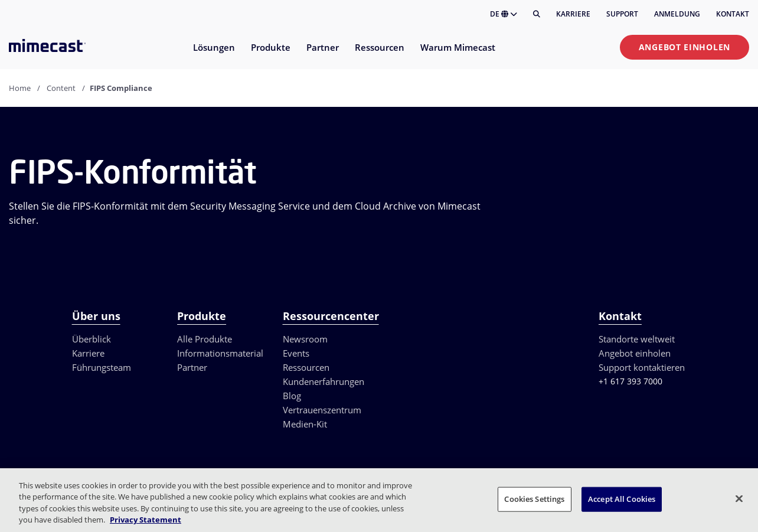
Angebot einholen (685, 47)
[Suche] (537, 14)
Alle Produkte (205, 339)
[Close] (739, 498)
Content (61, 88)
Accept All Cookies (622, 499)
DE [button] (504, 14)
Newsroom (305, 339)
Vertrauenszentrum (322, 410)
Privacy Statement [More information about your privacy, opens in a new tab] (146, 520)
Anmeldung (677, 14)
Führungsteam (102, 367)
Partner (192, 367)
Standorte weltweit (637, 339)
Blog (292, 396)
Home (20, 88)
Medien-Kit (305, 424)
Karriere (573, 14)
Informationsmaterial (220, 353)
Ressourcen (306, 367)
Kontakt (733, 14)
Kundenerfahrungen (324, 381)
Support (622, 14)
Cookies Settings (534, 499)
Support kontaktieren (642, 367)
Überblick (92, 339)
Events (296, 353)
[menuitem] (213, 55)
